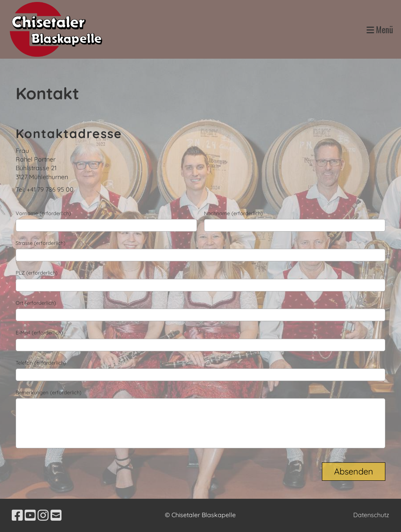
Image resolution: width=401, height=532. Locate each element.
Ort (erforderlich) (36, 303)
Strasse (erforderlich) (41, 243)
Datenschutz (371, 515)
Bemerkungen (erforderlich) (49, 392)
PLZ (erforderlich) (37, 273)
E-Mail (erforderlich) (39, 332)
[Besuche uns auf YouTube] (30, 515)
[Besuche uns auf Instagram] (43, 515)
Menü (380, 30)
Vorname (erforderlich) (43, 213)
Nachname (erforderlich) (233, 213)
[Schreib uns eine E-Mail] (56, 515)
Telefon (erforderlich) (41, 363)
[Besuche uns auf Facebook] (17, 515)
